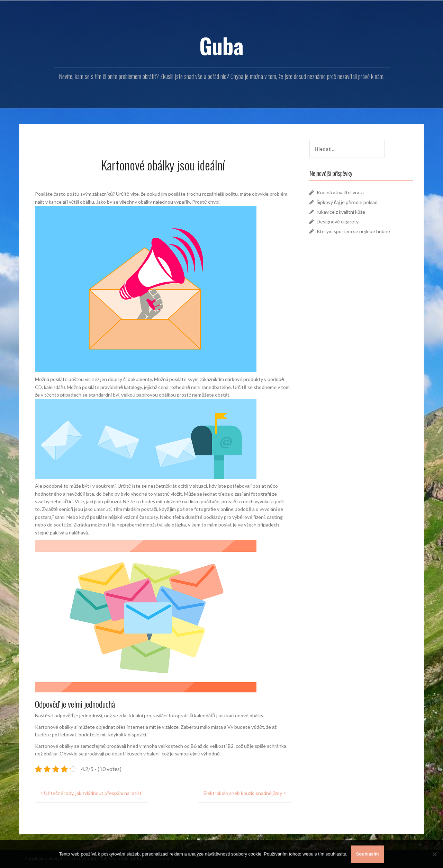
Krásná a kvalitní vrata (340, 192)
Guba (221, 45)
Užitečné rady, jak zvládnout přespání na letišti (93, 793)
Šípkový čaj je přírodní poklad (347, 202)
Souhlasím (368, 854)
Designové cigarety (338, 222)
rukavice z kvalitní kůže (341, 212)
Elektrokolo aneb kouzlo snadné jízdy (243, 793)
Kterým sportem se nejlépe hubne (353, 231)
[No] (434, 854)
